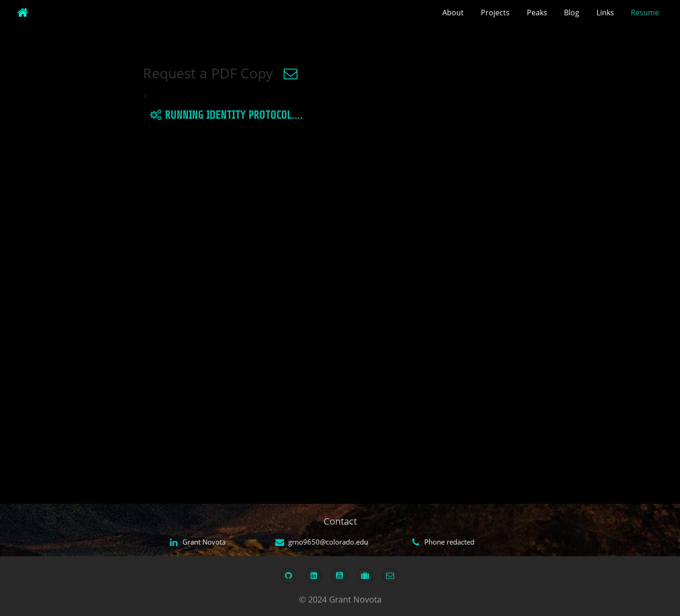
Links (605, 13)
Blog (572, 13)
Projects (495, 13)
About (453, 13)
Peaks (537, 13)
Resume (645, 13)
